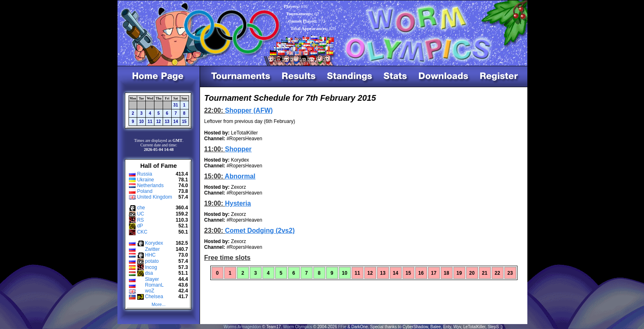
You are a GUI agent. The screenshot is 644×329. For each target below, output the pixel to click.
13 (167, 122)
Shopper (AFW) (249, 110)
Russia (145, 174)
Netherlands (151, 185)
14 (176, 122)
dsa (149, 273)
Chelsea (154, 297)
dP (140, 226)
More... (159, 304)
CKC (142, 232)
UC (141, 214)
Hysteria (238, 203)
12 (158, 122)
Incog (151, 267)
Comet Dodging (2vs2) (260, 231)
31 (176, 105)
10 (141, 122)
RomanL (154, 285)
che (141, 208)
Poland (145, 191)
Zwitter (152, 249)
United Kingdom (155, 197)
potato (152, 261)
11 (150, 122)
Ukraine (146, 180)
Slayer (152, 279)
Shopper (238, 149)
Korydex (154, 243)
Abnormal (240, 176)
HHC (150, 255)
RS (141, 220)
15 (184, 122)
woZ (150, 291)
